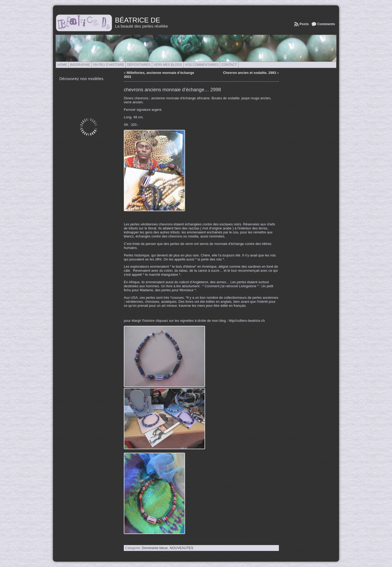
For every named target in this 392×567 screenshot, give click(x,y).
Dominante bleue (155, 548)
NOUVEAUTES (182, 548)
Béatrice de (138, 20)
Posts (304, 24)
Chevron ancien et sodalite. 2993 (249, 73)
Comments (326, 24)
